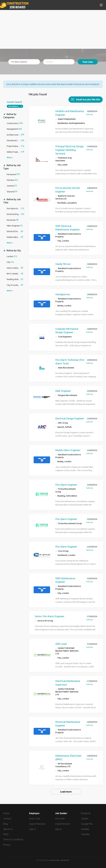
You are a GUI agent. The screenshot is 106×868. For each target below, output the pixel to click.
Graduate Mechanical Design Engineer (67, 331)
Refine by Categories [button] (10, 116)
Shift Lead (61, 644)
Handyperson (63, 294)
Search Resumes (37, 824)
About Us (8, 829)
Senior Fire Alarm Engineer (50, 616)
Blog (6, 824)
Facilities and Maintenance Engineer (70, 113)
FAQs (6, 834)
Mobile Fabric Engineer (68, 450)
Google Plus (87, 824)
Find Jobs (88, 62)
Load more (66, 792)
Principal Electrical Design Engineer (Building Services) (69, 150)
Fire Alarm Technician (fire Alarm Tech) (70, 362)
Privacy (7, 845)
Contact (7, 819)
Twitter (85, 819)
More (9, 158)
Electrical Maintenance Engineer (68, 724)
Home (6, 813)
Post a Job (35, 819)
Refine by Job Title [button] (12, 201)
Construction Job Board (59, 860)
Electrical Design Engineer (70, 418)
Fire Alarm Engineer (66, 485)
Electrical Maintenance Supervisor (68, 683)
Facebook (86, 813)
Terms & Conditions (13, 839)
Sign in (33, 829)
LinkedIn (85, 829)
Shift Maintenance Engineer (65, 580)
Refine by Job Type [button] (12, 167)
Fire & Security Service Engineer (68, 190)
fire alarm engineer (16, 106)
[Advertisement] (53, 29)
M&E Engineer (63, 391)
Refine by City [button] (13, 250)
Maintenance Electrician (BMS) (68, 757)
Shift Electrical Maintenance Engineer (68, 228)
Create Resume (63, 824)
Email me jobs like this (88, 99)
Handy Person (63, 264)
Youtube (85, 834)
